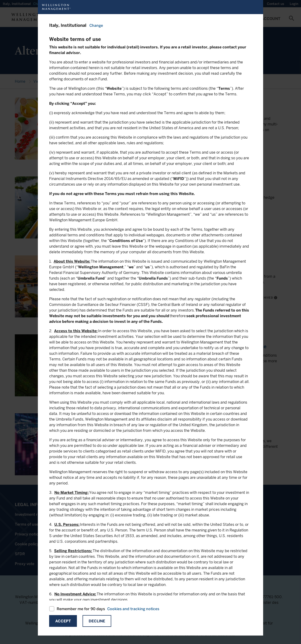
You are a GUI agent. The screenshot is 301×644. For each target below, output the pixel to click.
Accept (63, 621)
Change (96, 25)
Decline (97, 621)
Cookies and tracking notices (133, 609)
